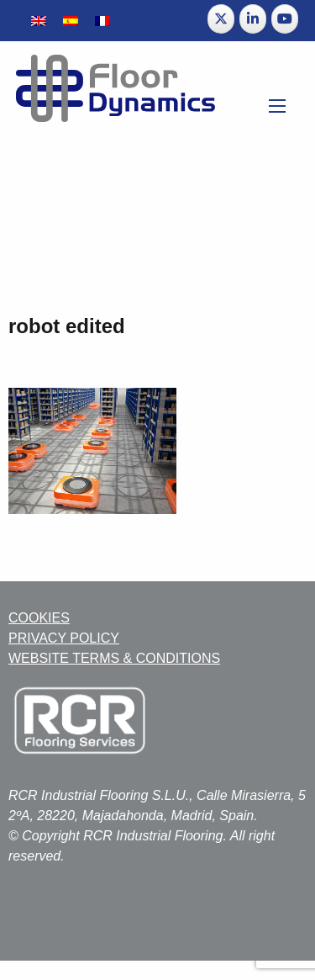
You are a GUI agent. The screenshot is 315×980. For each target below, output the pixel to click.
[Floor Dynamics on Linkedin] (253, 19)
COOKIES (39, 618)
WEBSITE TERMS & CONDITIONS (114, 658)
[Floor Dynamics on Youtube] (285, 19)
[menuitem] (39, 21)
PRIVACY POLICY (64, 638)
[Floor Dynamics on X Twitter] (221, 19)
